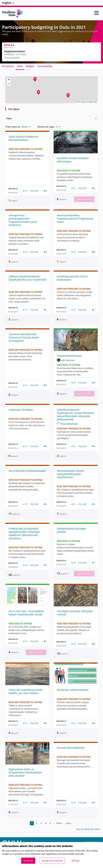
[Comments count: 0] (45, 191)
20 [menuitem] (57, 127)
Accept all (28, 861)
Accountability (45, 66)
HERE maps (93, 102)
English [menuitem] (7, 3)
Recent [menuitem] (25, 127)
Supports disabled (84, 199)
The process (8, 66)
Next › (60, 823)
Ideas (20, 66)
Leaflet (82, 102)
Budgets (30, 66)
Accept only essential (52, 861)
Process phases (12, 58)
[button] (68, 95)
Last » (69, 823)
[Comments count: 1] (45, 310)
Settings (76, 861)
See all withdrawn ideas (88, 829)
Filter (51, 119)
